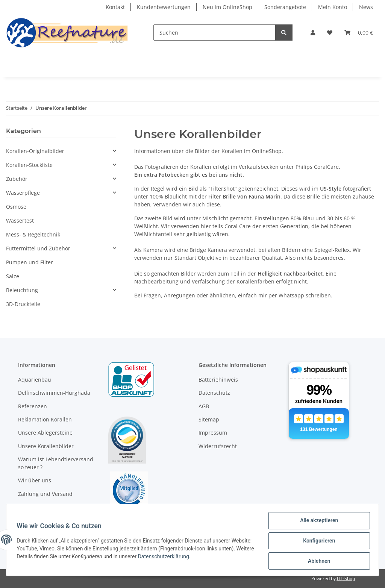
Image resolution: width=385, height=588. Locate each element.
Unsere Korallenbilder (46, 446)
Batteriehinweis (218, 380)
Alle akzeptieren (317, 522)
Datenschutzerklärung (202, 558)
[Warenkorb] (359, 33)
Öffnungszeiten (37, 507)
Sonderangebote (285, 7)
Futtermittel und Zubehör (38, 248)
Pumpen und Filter (30, 262)
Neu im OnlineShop (227, 7)
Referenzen (33, 406)
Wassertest (20, 220)
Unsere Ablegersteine (45, 433)
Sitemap (209, 419)
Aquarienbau (35, 380)
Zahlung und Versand (45, 494)
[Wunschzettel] (330, 33)
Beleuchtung (22, 290)
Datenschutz (214, 393)
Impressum (213, 433)
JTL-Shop (346, 578)
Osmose (16, 207)
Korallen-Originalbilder (35, 151)
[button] (313, 33)
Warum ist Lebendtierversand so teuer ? (56, 463)
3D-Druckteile (23, 304)
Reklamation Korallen (45, 419)
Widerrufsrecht (218, 446)
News (366, 7)
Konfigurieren (317, 542)
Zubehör (17, 179)
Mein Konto (333, 7)
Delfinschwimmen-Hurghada (54, 393)
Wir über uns (35, 480)
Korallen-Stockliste (29, 165)
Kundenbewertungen (164, 7)
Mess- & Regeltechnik (33, 234)
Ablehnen (317, 561)
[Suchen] (214, 33)
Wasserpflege (23, 193)
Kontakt (115, 7)
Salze (13, 276)
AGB (204, 406)
